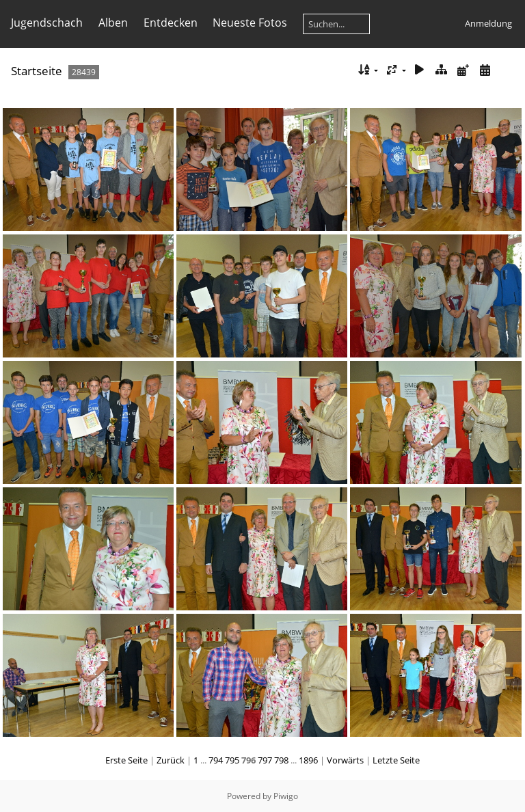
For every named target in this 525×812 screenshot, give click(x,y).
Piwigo (286, 796)
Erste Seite (126, 760)
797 (265, 760)
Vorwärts (345, 760)
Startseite (37, 71)
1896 (308, 760)
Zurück (171, 760)
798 (281, 760)
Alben (113, 23)
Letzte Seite (396, 760)
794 (216, 760)
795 (232, 760)
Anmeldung (488, 23)
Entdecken (171, 23)
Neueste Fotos (250, 23)
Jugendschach (47, 23)
